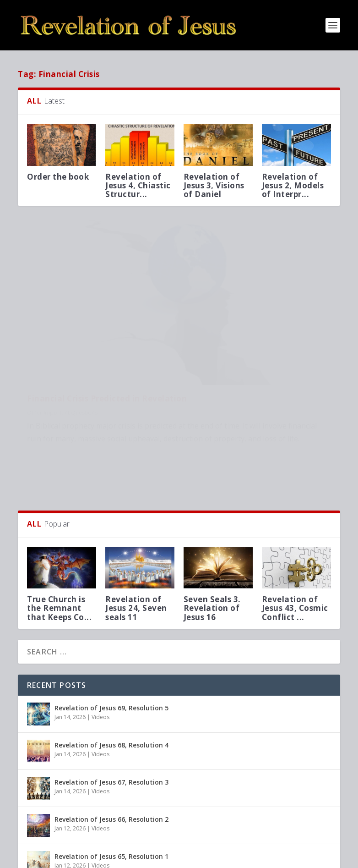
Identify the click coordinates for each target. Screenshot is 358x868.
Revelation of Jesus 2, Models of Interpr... (293, 185)
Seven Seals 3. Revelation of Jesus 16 (212, 555)
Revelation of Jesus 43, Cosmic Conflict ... (295, 555)
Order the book (58, 177)
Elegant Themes (81, 857)
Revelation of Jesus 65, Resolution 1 (111, 803)
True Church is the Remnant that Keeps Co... (59, 555)
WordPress (167, 857)
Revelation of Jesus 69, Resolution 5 (111, 655)
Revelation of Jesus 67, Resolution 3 (111, 729)
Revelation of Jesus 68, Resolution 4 (111, 692)
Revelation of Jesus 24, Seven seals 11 (136, 555)
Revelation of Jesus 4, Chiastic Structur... (138, 185)
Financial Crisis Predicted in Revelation (84, 329)
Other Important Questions (62, 348)
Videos (100, 664)
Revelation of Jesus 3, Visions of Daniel (214, 185)
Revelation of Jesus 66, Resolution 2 (111, 766)
